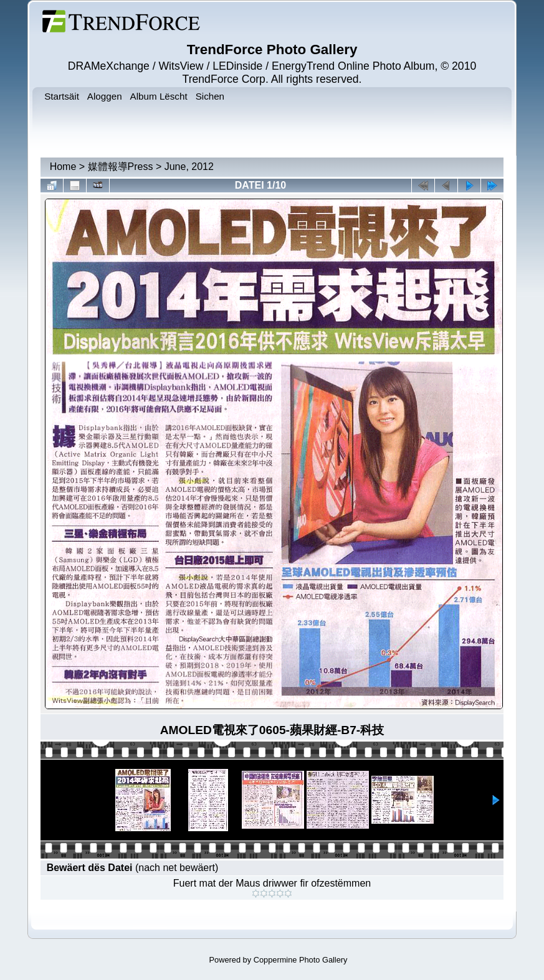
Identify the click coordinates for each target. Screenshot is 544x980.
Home (63, 167)
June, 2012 (189, 167)
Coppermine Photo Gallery (301, 960)
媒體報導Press (121, 167)
